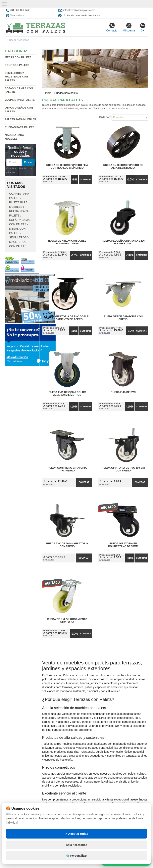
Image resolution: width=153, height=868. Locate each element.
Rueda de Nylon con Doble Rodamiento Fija (67, 242)
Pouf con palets (17, 65)
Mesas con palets (18, 57)
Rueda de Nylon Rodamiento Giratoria (67, 621)
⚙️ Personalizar (76, 856)
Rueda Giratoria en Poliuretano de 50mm (123, 545)
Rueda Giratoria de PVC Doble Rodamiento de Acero (67, 318)
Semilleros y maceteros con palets (16, 77)
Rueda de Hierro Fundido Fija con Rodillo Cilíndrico (67, 167)
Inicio (48, 93)
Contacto (112, 27)
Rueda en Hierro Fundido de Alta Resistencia (123, 167)
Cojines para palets (20, 100)
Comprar (85, 179)
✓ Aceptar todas (77, 834)
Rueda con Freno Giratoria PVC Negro (67, 469)
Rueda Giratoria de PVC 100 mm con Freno (123, 469)
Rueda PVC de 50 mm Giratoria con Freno (67, 545)
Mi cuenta (129, 27)
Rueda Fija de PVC (123, 392)
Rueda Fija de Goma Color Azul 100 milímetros (67, 394)
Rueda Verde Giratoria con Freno (123, 318)
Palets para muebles (20, 119)
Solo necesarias (77, 845)
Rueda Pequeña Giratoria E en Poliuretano (123, 242)
